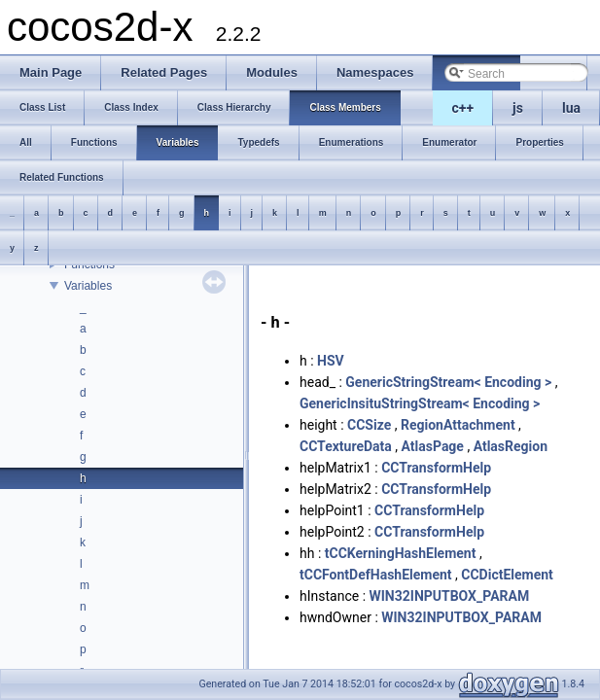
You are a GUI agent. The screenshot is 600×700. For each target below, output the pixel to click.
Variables (88, 286)
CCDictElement (507, 575)
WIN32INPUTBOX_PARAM (450, 596)
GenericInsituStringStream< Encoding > (420, 403)
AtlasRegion (511, 446)
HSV (331, 361)
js (518, 108)
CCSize (369, 425)
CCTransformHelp (436, 468)
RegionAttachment (458, 425)
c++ (463, 108)
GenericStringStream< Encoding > (448, 382)
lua (571, 108)
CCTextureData (346, 446)
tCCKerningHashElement (401, 553)
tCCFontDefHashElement (376, 575)
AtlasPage (433, 446)
